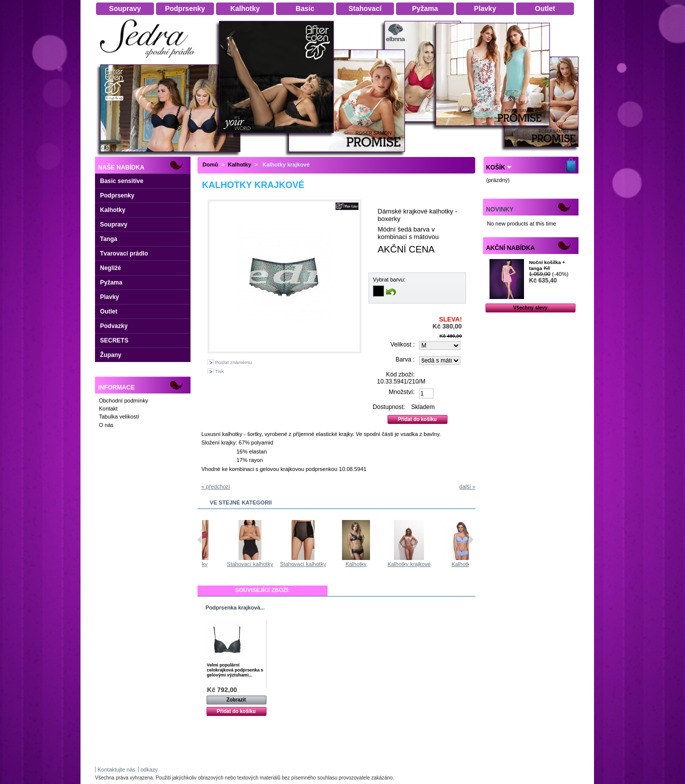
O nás (106, 425)
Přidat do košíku (236, 711)
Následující (471, 539)
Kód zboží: (400, 374)
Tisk (219, 371)
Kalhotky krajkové (443, 564)
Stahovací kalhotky (284, 564)
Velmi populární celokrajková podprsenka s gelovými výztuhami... (235, 670)
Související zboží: (263, 590)
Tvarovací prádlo (124, 253)
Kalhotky (113, 210)
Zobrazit (236, 700)
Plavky (109, 297)
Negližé (110, 268)
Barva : (405, 359)
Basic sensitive (122, 181)
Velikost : (402, 344)
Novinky (500, 209)
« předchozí (216, 486)
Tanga (108, 239)
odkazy (149, 769)
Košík (495, 167)
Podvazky (114, 326)
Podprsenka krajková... (235, 607)
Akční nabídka (510, 248)
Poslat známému (233, 362)
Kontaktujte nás (116, 769)
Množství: (402, 392)
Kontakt (108, 408)
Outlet (109, 311)
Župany (111, 355)
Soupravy (114, 224)
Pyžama (111, 282)
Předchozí (200, 539)
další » (467, 486)
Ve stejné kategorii (241, 502)
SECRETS (114, 340)
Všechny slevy (530, 308)
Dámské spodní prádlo (150, 61)
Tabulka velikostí (119, 416)
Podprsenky (117, 195)
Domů (210, 164)
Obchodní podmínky (123, 400)
